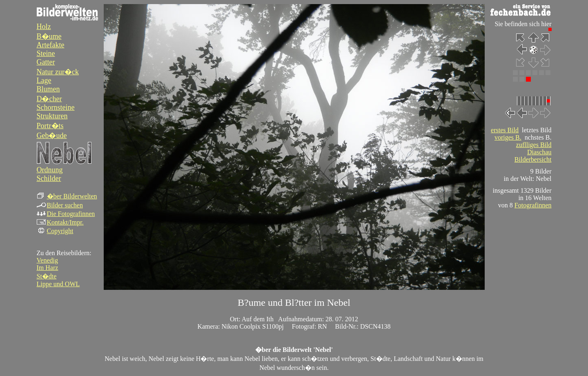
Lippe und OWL (58, 284)
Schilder (49, 178)
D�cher (49, 99)
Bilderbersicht (533, 159)
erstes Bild (505, 130)
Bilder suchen (60, 205)
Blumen (48, 89)
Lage (44, 80)
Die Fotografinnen (66, 214)
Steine (46, 53)
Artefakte (51, 45)
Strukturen (52, 116)
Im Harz (48, 268)
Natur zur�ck (58, 72)
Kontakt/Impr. (60, 222)
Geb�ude (52, 136)
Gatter (46, 62)
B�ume (49, 36)
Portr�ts (50, 126)
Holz (44, 27)
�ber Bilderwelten (67, 196)
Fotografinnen (533, 205)
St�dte (47, 276)
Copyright (55, 231)
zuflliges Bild (534, 145)
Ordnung (50, 170)
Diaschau (539, 152)
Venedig (47, 260)
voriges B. (508, 137)
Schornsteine (56, 107)
